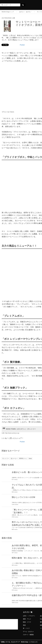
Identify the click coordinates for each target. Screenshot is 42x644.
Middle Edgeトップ (8, 12)
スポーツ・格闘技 (28, 635)
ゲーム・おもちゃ (28, 632)
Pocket (22, 45)
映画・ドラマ (27, 622)
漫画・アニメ (27, 619)
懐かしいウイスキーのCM (23, 497)
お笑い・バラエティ (29, 616)
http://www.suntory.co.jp (12, 433)
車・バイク (26, 628)
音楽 (24, 625)
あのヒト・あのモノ (25, 12)
